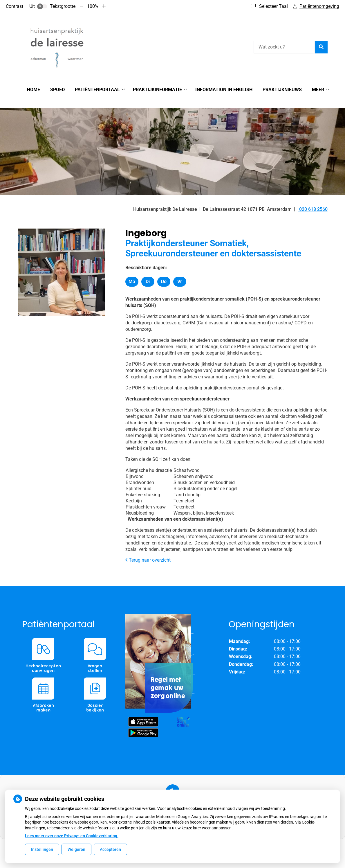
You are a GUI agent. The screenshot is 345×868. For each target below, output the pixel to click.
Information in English (224, 90)
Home (34, 90)
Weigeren (76, 849)
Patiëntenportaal (97, 90)
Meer (318, 90)
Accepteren (110, 849)
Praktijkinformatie (157, 90)
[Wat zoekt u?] (284, 47)
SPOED (57, 90)
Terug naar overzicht (148, 550)
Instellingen (42, 849)
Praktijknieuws (282, 90)
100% (93, 6)
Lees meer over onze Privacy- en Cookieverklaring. (72, 836)
